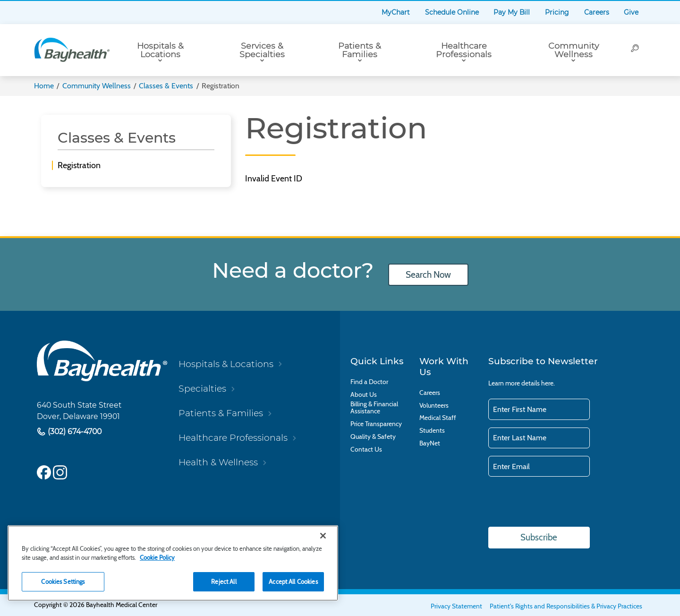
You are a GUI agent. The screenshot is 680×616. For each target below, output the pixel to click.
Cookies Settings (63, 582)
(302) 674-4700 (74, 432)
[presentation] (560, 503)
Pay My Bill (512, 12)
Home (44, 86)
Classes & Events (166, 86)
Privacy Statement (456, 606)
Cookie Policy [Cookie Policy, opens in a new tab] (157, 557)
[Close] (323, 536)
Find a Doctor (369, 382)
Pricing (557, 12)
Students (432, 431)
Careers (597, 12)
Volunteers (434, 406)
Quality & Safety (373, 437)
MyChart (396, 12)
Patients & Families (360, 50)
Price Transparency (376, 424)
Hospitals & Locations (160, 50)
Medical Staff (438, 418)
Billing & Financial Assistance (374, 408)
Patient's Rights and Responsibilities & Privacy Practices (566, 606)
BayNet (430, 443)
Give (631, 12)
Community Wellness (574, 50)
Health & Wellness (218, 462)
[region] (173, 563)
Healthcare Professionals (464, 50)
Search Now (428, 275)
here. (548, 383)
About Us (364, 395)
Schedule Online (452, 12)
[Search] (635, 50)
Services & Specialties (262, 50)
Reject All (224, 582)
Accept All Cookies (293, 582)
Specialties (202, 389)
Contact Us (366, 449)
